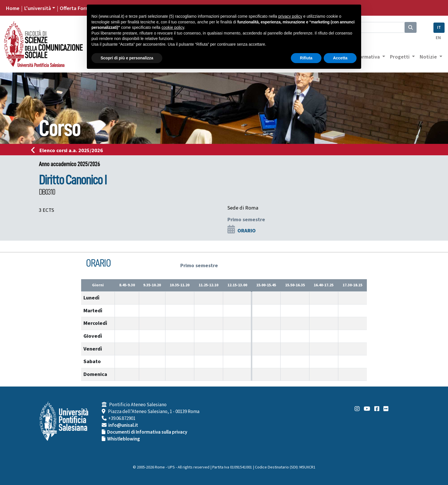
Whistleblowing (124, 439)
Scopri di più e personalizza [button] (127, 58)
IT (439, 28)
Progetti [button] (400, 57)
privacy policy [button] (290, 16)
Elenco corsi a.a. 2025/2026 (69, 150)
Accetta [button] (340, 58)
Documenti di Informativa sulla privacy (147, 432)
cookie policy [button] (173, 27)
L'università (37, 8)
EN (438, 38)
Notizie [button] (429, 57)
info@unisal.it (123, 425)
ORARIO (247, 231)
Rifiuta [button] (306, 58)
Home (13, 8)
